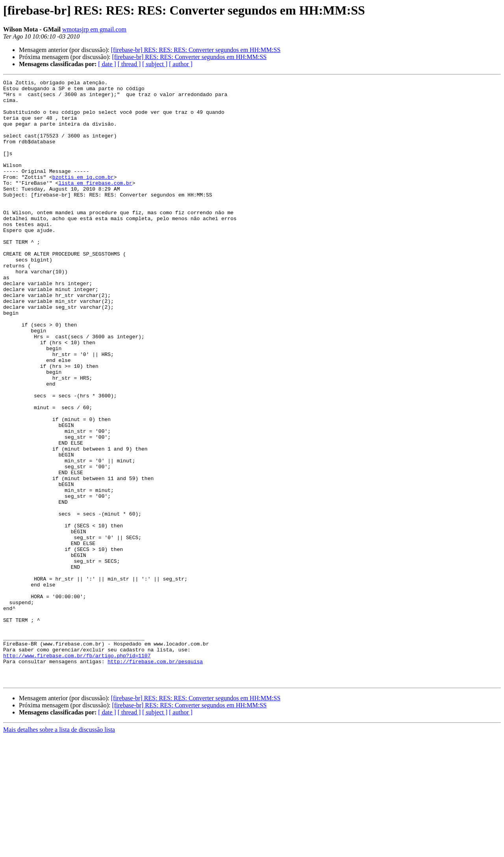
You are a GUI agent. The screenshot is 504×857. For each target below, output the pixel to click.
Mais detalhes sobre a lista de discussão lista (59, 850)
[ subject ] (155, 64)
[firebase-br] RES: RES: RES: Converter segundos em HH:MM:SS (196, 50)
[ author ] (181, 64)
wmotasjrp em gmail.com (94, 29)
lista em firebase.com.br (95, 204)
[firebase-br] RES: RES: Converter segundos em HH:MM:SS (189, 57)
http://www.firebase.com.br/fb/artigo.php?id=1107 (77, 771)
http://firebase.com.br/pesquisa (155, 778)
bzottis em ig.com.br (83, 197)
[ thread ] (129, 64)
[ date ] (107, 64)
